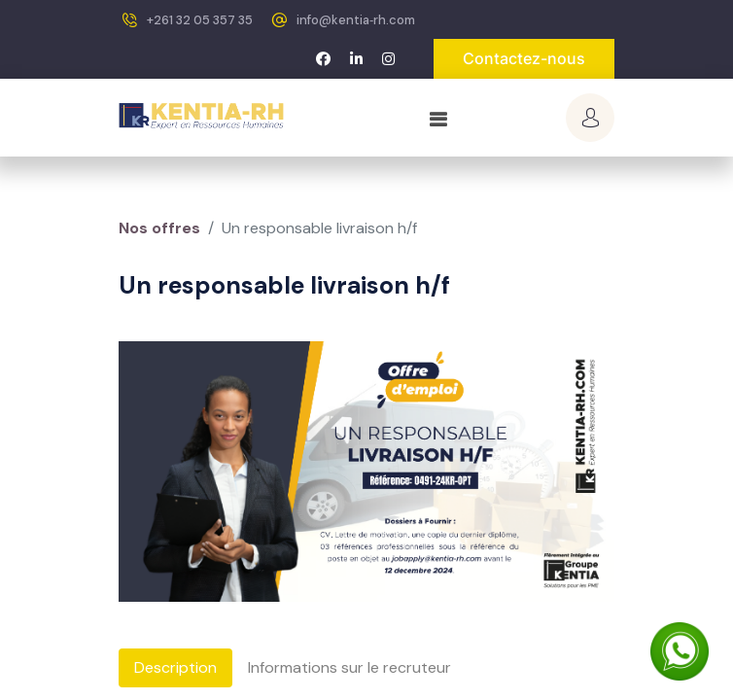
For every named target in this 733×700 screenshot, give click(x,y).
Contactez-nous (524, 58)
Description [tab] (175, 667)
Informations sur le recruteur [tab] (349, 667)
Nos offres (159, 228)
